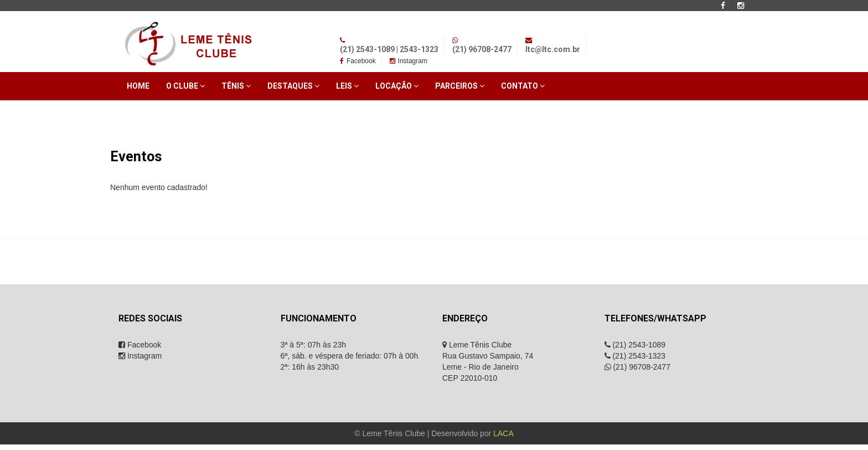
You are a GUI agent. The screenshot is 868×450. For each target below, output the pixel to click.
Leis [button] (347, 86)
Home (138, 86)
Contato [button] (523, 86)
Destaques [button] (293, 86)
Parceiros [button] (460, 86)
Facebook (358, 61)
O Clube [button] (185, 86)
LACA (503, 433)
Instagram (409, 61)
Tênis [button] (236, 86)
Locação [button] (397, 86)
